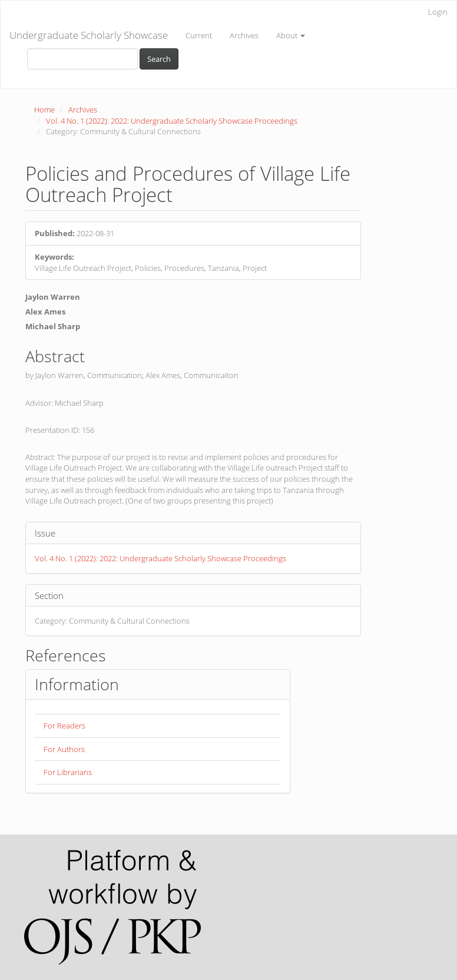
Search (159, 59)
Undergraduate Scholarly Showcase (89, 35)
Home (44, 110)
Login (438, 12)
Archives (244, 35)
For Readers (64, 726)
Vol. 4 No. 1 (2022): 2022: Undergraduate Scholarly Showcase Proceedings (172, 121)
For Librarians (68, 772)
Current (199, 35)
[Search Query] (82, 59)
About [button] (291, 35)
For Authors (64, 749)
